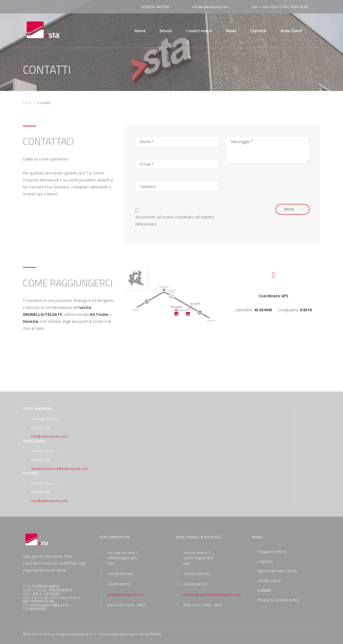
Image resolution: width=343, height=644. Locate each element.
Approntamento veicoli (277, 571)
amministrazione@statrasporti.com (60, 469)
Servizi (166, 31)
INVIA (294, 209)
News (231, 31)
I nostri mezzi (199, 31)
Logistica (265, 561)
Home (140, 31)
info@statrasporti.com (49, 436)
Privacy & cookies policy (278, 600)
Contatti (258, 31)
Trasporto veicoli (272, 552)
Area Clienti (292, 31)
